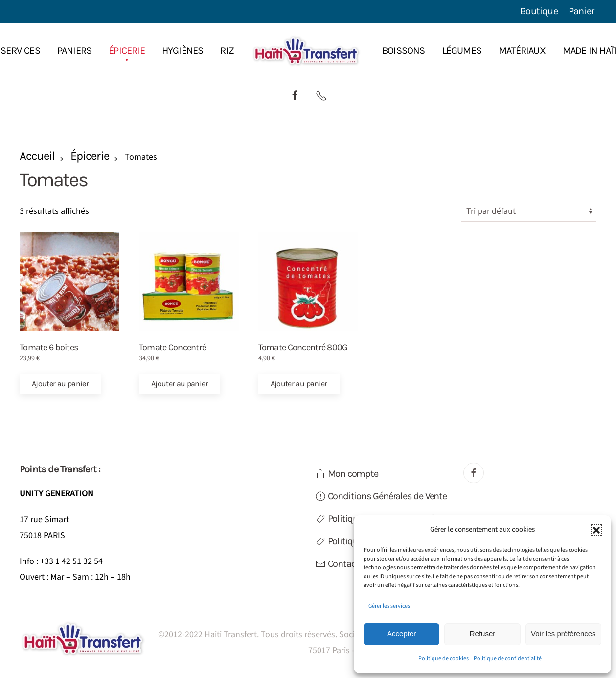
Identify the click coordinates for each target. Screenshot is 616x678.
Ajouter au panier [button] (60, 384)
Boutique (539, 11)
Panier (581, 11)
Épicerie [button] (127, 51)
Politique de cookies (444, 659)
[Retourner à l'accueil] (308, 51)
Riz (227, 51)
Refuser (483, 634)
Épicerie (90, 156)
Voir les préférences (563, 634)
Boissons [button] (404, 51)
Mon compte (347, 474)
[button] (596, 530)
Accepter (401, 634)
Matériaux (522, 51)
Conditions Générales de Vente (381, 496)
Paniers (74, 51)
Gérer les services (389, 606)
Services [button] (20, 51)
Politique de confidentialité (508, 659)
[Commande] (529, 211)
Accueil (37, 156)
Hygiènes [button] (183, 51)
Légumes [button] (462, 51)
